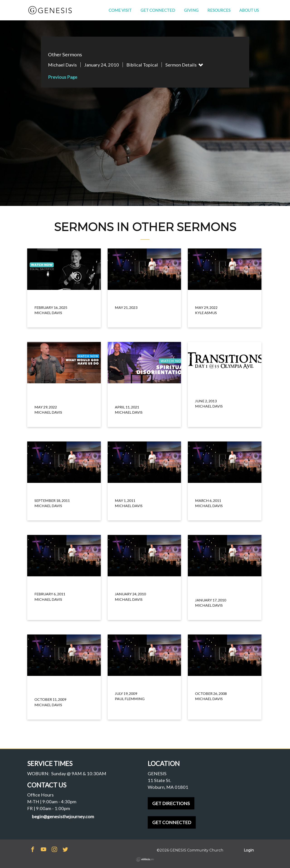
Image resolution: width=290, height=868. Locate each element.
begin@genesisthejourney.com (63, 817)
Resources (219, 10)
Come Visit (120, 10)
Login (249, 850)
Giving (191, 10)
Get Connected (158, 10)
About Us (249, 10)
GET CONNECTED (172, 822)
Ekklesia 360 (145, 859)
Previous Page (63, 77)
